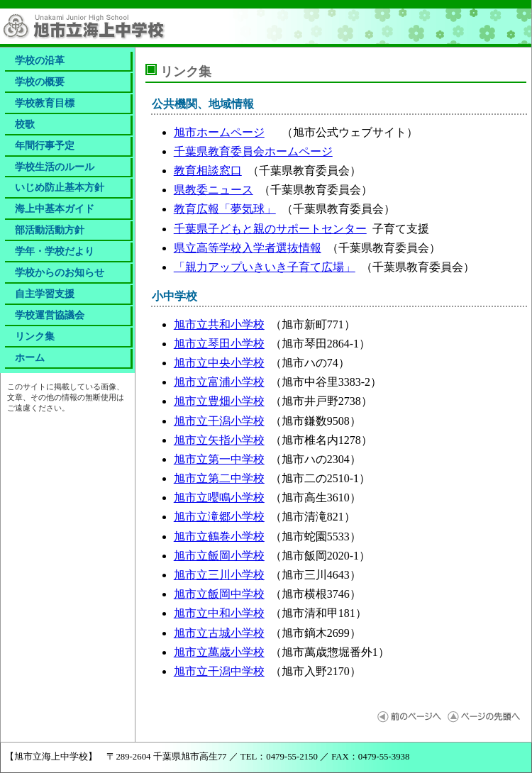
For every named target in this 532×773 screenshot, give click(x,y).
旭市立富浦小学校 (219, 382)
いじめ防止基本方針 (60, 187)
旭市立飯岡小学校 (219, 556)
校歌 (25, 124)
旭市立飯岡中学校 (219, 594)
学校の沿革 (40, 60)
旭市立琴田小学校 (219, 344)
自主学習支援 (45, 294)
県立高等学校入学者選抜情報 (248, 248)
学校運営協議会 (50, 315)
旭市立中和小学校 (219, 613)
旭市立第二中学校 (219, 478)
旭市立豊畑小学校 (219, 401)
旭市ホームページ (219, 132)
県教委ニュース (214, 190)
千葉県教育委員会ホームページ (253, 151)
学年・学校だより (55, 251)
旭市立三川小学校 (219, 575)
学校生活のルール (55, 167)
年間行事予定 (45, 145)
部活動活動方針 (50, 230)
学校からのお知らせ (60, 272)
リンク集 (35, 336)
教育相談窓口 (208, 171)
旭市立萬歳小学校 (219, 652)
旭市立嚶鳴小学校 (219, 497)
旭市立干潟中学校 (219, 671)
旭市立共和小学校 (219, 324)
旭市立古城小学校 (219, 633)
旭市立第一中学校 (219, 459)
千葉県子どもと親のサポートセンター (270, 229)
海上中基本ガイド (55, 208)
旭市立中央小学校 (219, 363)
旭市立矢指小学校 (219, 440)
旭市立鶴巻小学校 (219, 536)
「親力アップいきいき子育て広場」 (265, 267)
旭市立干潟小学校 (219, 421)
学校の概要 (40, 82)
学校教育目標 (45, 103)
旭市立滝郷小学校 (219, 517)
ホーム (30, 357)
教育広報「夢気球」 (225, 209)
